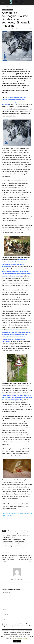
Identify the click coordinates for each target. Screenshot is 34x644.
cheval (8, 535)
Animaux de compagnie (13, 7)
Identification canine (8, 542)
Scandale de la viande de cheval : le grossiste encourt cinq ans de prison (9, 558)
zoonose (22, 548)
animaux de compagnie (25, 531)
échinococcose (6, 537)
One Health (5, 546)
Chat (4, 535)
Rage (11, 546)
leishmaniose (6, 544)
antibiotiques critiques (18, 533)
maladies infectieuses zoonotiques (19, 544)
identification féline (19, 542)
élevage (13, 537)
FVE (24, 539)
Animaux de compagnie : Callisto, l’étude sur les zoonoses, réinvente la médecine (16, 19)
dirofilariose (26, 535)
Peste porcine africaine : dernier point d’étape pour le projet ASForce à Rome (25, 558)
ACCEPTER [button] (17, 641)
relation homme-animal (20, 546)
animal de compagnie (12, 531)
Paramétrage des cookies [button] (21, 638)
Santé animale (6, 548)
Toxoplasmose (15, 548)
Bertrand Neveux (6, 29)
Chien (19, 535)
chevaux (14, 535)
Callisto (28, 533)
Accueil (4, 7)
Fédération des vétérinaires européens (12, 539)
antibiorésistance (7, 533)
